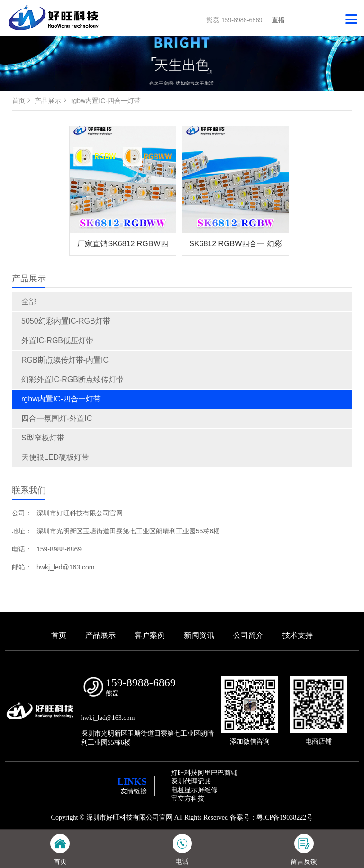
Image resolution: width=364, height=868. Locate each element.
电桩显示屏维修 (194, 790)
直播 (278, 20)
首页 (22, 101)
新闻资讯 (199, 635)
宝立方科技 (188, 798)
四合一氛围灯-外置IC (57, 418)
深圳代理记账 (191, 781)
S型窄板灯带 (43, 438)
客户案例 (150, 635)
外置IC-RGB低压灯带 (57, 341)
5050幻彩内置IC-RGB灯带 (66, 321)
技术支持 (298, 635)
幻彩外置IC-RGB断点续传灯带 (73, 379)
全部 (29, 302)
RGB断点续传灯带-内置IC (65, 360)
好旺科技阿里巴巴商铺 (204, 773)
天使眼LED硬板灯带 (55, 457)
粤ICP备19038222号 (285, 817)
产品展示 (52, 101)
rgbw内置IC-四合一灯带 (61, 399)
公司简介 (248, 635)
